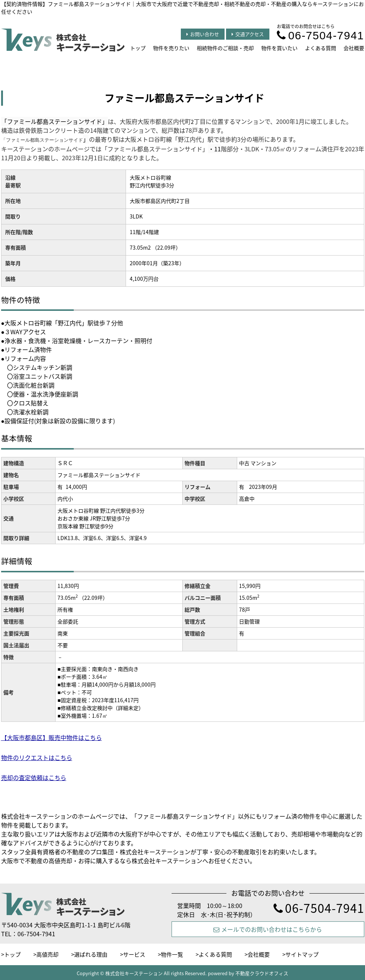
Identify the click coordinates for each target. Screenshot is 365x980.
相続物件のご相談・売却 (225, 48)
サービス (134, 954)
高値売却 (47, 954)
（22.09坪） (93, 598)
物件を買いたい (279, 48)
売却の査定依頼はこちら (34, 777)
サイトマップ (302, 954)
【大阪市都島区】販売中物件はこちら (52, 737)
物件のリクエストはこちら (37, 757)
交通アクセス (248, 34)
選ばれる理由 (91, 954)
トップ (138, 48)
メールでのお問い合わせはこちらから (268, 929)
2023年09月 (263, 487)
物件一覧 (172, 954)
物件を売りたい (171, 48)
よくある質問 (321, 48)
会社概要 (354, 48)
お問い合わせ (203, 34)
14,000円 (76, 487)
